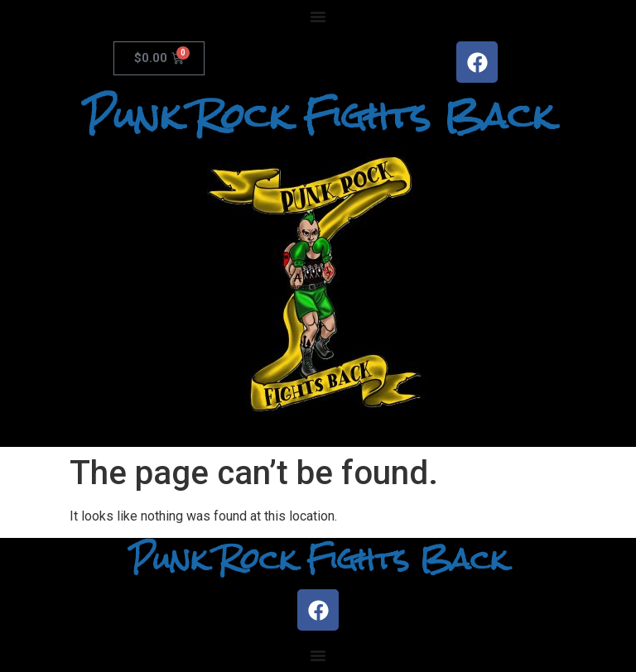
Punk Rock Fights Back (318, 116)
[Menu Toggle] (318, 17)
